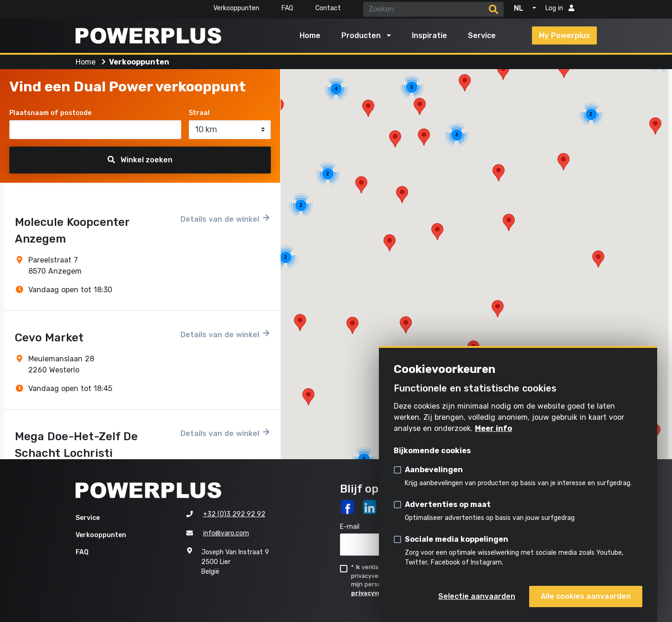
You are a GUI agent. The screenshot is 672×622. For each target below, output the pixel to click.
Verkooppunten (236, 8)
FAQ (287, 8)
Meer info (493, 428)
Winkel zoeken (140, 160)
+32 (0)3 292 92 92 (234, 514)
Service (482, 35)
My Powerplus (564, 35)
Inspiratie (429, 35)
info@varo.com (226, 533)
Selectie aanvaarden (477, 596)
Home (310, 35)
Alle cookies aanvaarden (586, 596)
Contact (328, 8)
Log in (560, 8)
